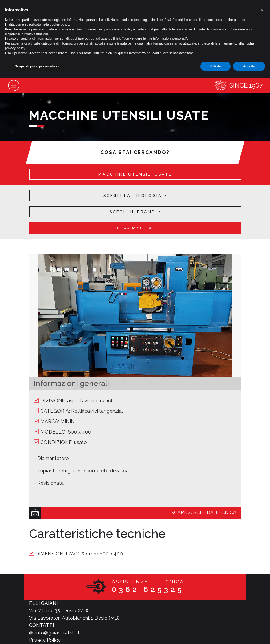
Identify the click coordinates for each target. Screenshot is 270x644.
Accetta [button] (249, 66)
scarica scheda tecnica (204, 513)
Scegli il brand (133, 212)
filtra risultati (135, 228)
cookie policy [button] (59, 24)
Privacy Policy (45, 640)
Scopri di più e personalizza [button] (37, 66)
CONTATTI (41, 625)
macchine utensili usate (135, 174)
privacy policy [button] (15, 48)
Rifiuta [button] (216, 66)
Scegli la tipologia (134, 195)
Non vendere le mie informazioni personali (154, 38)
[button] (262, 10)
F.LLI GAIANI (43, 603)
